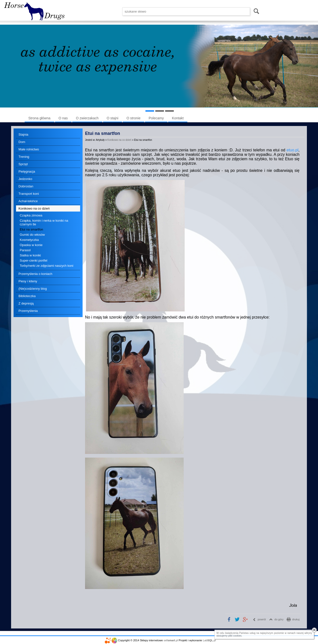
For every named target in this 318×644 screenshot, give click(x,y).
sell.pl (171, 640)
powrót (262, 619)
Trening (24, 157)
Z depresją (26, 303)
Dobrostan (26, 186)
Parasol (25, 250)
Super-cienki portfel (34, 260)
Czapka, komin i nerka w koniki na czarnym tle (44, 222)
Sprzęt (23, 164)
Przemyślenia (28, 311)
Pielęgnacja (27, 171)
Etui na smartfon (31, 229)
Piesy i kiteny (28, 281)
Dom (22, 142)
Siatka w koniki (30, 255)
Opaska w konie (31, 245)
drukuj (296, 619)
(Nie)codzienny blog (33, 289)
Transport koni (29, 194)
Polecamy (156, 118)
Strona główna (39, 118)
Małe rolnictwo (29, 149)
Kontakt (178, 118)
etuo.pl (293, 150)
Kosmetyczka (29, 240)
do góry (279, 619)
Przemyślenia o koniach (35, 274)
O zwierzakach (87, 118)
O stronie (133, 118)
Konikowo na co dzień (34, 208)
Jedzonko (25, 179)
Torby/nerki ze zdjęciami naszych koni (46, 266)
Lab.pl (209, 640)
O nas (63, 118)
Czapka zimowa (31, 215)
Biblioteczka (27, 296)
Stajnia (23, 134)
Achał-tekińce (28, 201)
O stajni (113, 118)
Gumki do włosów (32, 235)
